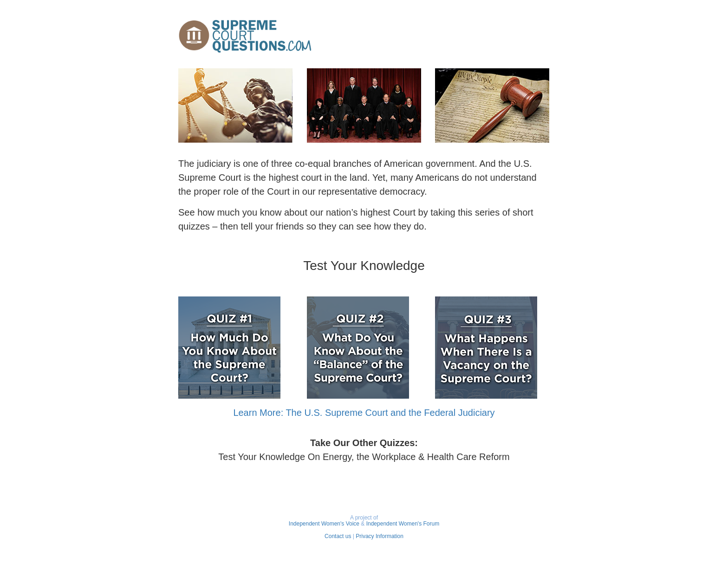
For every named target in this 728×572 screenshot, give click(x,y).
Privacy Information (380, 536)
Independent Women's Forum (403, 524)
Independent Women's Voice (324, 524)
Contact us (338, 536)
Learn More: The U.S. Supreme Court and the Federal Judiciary (364, 413)
